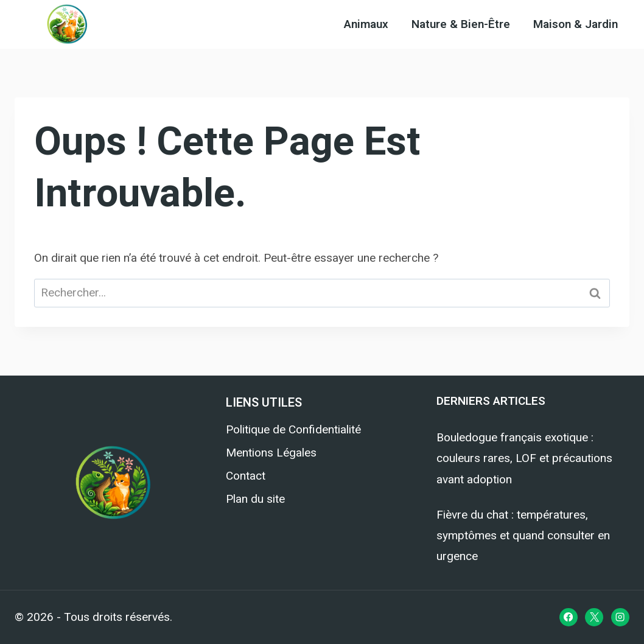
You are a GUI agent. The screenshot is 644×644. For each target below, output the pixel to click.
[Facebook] (569, 617)
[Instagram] (620, 617)
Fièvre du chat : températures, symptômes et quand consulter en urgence (523, 535)
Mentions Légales (271, 453)
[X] (594, 617)
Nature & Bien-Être (461, 24)
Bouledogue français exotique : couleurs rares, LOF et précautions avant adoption (524, 458)
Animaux (366, 24)
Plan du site (255, 499)
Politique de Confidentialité (293, 429)
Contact (246, 476)
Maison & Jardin (576, 24)
